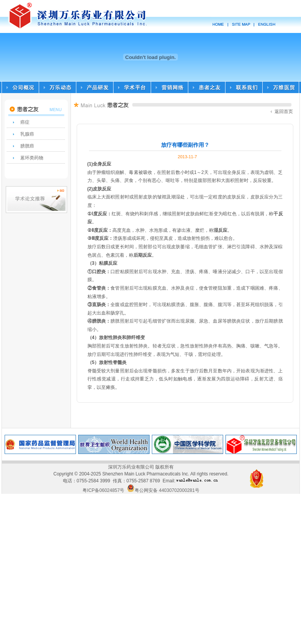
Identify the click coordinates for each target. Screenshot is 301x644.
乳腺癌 (27, 134)
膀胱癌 (27, 146)
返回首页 (281, 111)
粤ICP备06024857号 (103, 490)
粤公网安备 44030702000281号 (163, 490)
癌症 (25, 122)
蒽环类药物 (32, 158)
